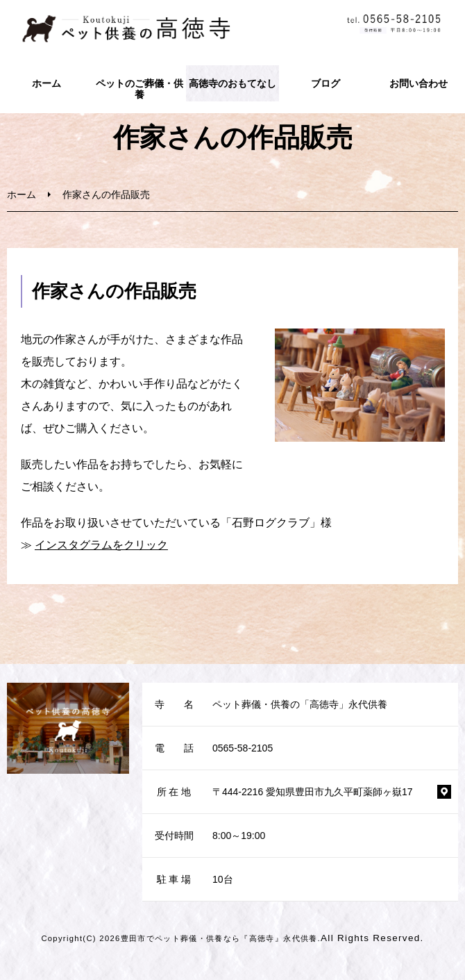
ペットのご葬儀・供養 (139, 89)
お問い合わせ (418, 83)
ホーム (46, 83)
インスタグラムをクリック (101, 545)
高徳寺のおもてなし (232, 83)
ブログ (325, 83)
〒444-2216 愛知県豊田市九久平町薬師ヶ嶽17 (313, 792)
